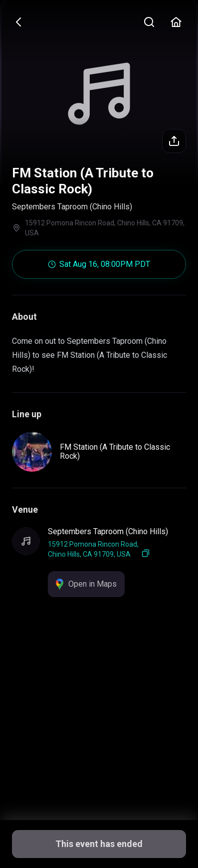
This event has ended (99, 844)
